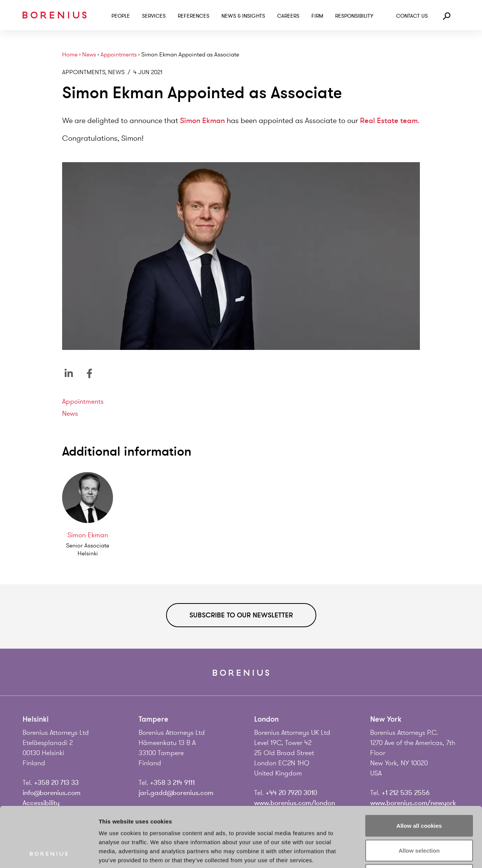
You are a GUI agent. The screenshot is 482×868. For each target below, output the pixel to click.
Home (70, 55)
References (194, 16)
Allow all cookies (419, 769)
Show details (395, 853)
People (121, 16)
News (89, 55)
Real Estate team (389, 121)
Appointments (119, 55)
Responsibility (354, 16)
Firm (317, 16)
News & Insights (243, 16)
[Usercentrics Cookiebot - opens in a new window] (49, 853)
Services (154, 16)
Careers (288, 16)
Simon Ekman (202, 121)
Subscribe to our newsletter (241, 615)
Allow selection (419, 794)
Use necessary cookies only (419, 819)
